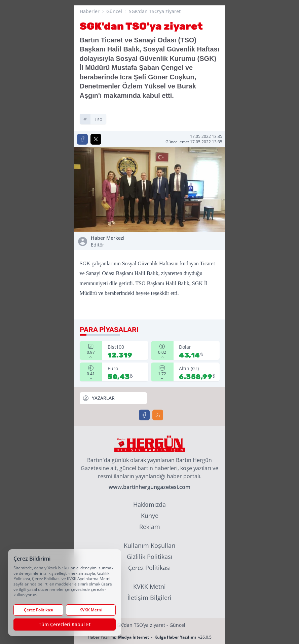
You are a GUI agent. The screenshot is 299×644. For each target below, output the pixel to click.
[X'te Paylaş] (96, 139)
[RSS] (158, 415)
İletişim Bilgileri (149, 598)
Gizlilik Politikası (150, 557)
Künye (150, 516)
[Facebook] (144, 415)
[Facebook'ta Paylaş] (82, 139)
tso (98, 119)
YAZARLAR (99, 398)
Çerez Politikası (149, 568)
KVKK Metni (149, 586)
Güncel (114, 11)
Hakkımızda (149, 504)
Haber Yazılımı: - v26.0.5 (150, 637)
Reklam (150, 527)
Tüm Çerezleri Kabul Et (65, 624)
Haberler (90, 11)
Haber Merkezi (119, 241)
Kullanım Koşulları (150, 545)
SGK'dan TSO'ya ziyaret (155, 11)
